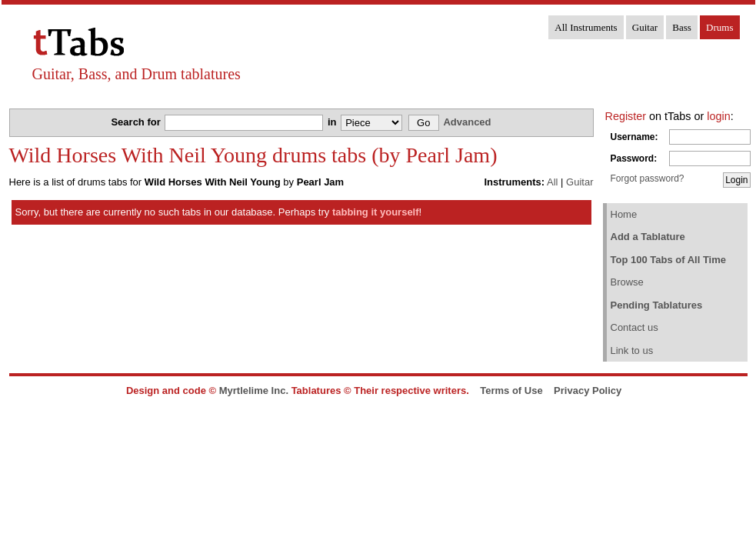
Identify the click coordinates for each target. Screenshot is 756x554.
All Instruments (586, 27)
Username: (634, 137)
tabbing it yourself (376, 212)
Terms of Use (511, 390)
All (552, 182)
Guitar (645, 27)
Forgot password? (648, 179)
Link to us (632, 350)
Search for (137, 122)
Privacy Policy (588, 390)
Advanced (467, 122)
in (333, 122)
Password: (634, 159)
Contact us (634, 327)
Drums (719, 27)
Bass (682, 27)
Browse (627, 282)
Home (624, 214)
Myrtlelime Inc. (254, 390)
